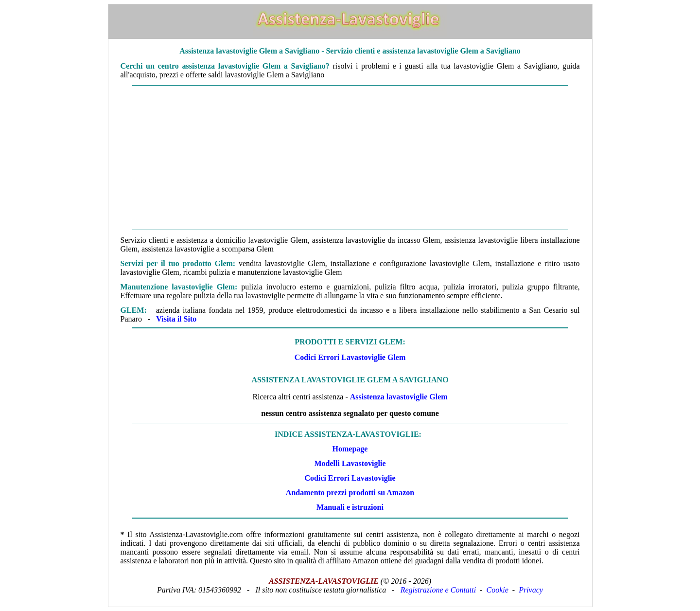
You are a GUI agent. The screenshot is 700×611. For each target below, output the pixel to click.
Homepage (350, 449)
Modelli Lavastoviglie (350, 463)
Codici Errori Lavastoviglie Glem (350, 357)
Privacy (531, 590)
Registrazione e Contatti (438, 590)
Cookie (498, 590)
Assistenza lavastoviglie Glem (399, 397)
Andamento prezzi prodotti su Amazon (350, 493)
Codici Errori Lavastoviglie (350, 478)
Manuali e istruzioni (350, 507)
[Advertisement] (350, 158)
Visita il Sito (176, 319)
